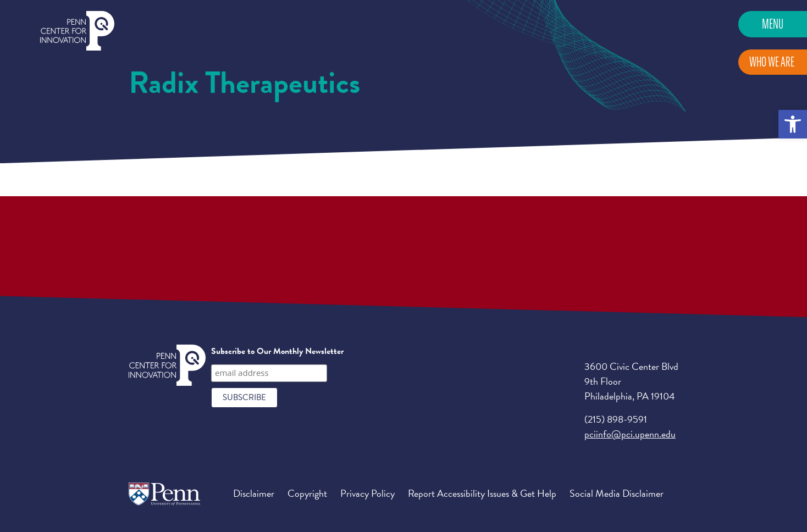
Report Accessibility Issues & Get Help (482, 493)
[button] (793, 124)
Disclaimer (254, 493)
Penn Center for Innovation (77, 31)
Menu (773, 24)
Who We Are (772, 62)
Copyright (307, 493)
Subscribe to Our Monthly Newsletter (277, 351)
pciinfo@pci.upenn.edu (630, 434)
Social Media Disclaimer (617, 493)
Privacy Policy (367, 493)
